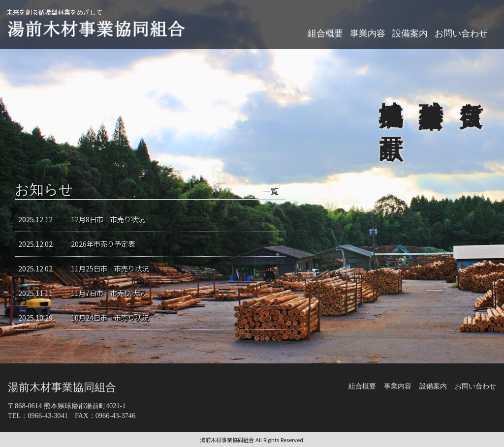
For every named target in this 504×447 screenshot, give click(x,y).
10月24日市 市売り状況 (110, 317)
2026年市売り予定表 (103, 244)
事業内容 (368, 33)
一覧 (271, 191)
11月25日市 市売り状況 (110, 268)
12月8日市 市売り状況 (108, 219)
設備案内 (410, 33)
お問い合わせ (461, 33)
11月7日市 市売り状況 (108, 293)
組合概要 (325, 33)
